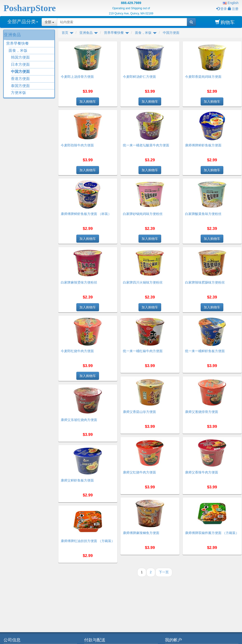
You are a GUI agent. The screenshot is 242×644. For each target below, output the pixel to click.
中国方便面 (20, 72)
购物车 (225, 22)
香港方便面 (20, 79)
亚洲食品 (12, 35)
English (231, 3)
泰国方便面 (20, 86)
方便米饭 (18, 93)
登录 (222, 9)
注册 (233, 9)
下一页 (164, 572)
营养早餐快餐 (17, 43)
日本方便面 (20, 64)
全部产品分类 (23, 22)
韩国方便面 (20, 57)
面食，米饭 (18, 50)
